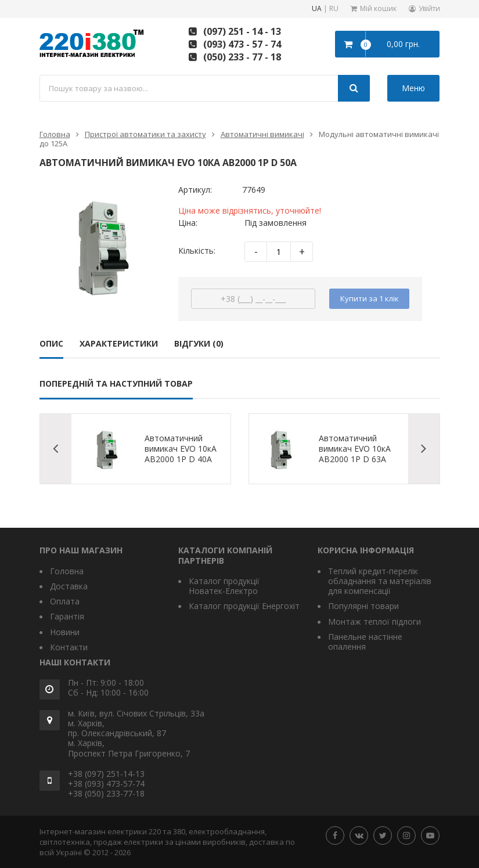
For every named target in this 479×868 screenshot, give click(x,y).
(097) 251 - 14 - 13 (242, 31)
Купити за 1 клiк (370, 298)
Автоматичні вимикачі (262, 134)
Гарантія (67, 616)
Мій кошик (378, 8)
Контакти (69, 647)
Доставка (69, 586)
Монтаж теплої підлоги (374, 622)
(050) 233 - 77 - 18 (242, 57)
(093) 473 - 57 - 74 (242, 44)
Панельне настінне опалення (365, 642)
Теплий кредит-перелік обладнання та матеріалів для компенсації (380, 581)
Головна (55, 134)
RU (334, 9)
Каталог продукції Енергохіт (244, 606)
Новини (65, 632)
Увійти (429, 8)
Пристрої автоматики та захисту (145, 134)
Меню (413, 88)
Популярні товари (363, 606)
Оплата (65, 601)
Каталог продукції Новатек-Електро (224, 586)
